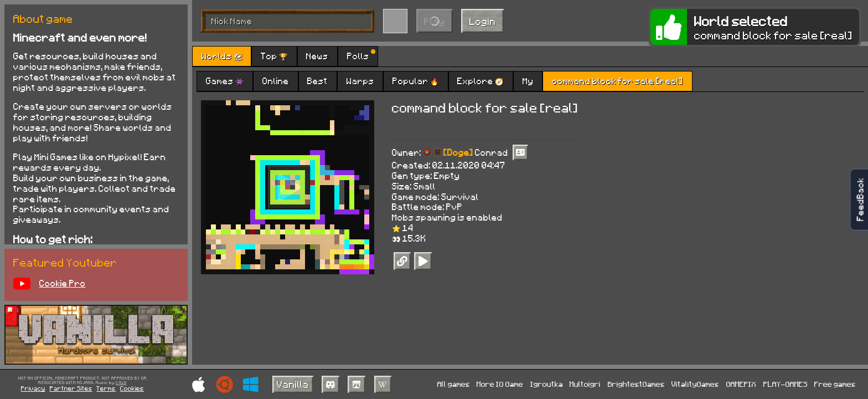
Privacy (33, 388)
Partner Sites (71, 388)
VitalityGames (695, 384)
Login (483, 21)
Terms (106, 388)
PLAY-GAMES (786, 384)
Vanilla (293, 384)
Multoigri (585, 384)
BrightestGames (636, 384)
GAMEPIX (741, 384)
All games (454, 384)
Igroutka (547, 384)
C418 (121, 383)
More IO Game (500, 384)
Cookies (132, 388)
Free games (835, 384)
